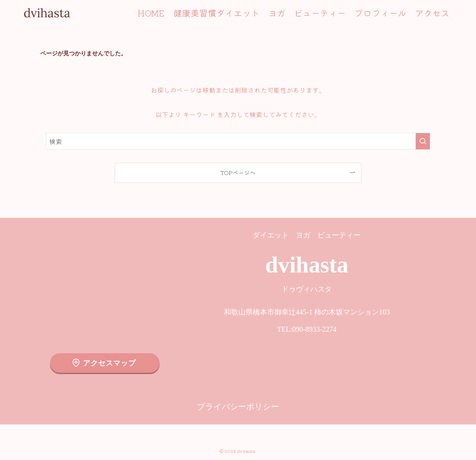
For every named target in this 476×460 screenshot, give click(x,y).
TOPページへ (238, 172)
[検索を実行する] (423, 141)
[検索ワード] (238, 141)
